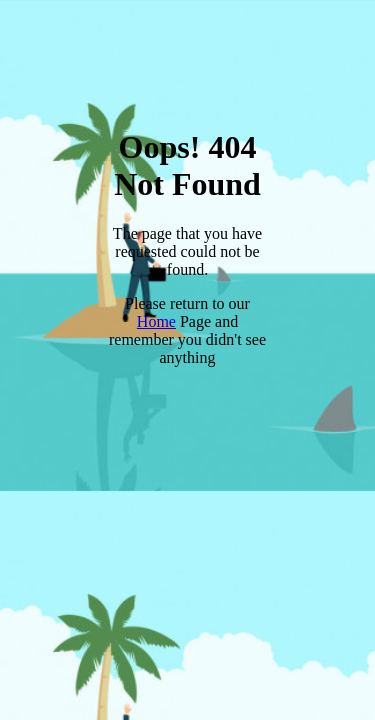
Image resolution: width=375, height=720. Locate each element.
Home (156, 321)
